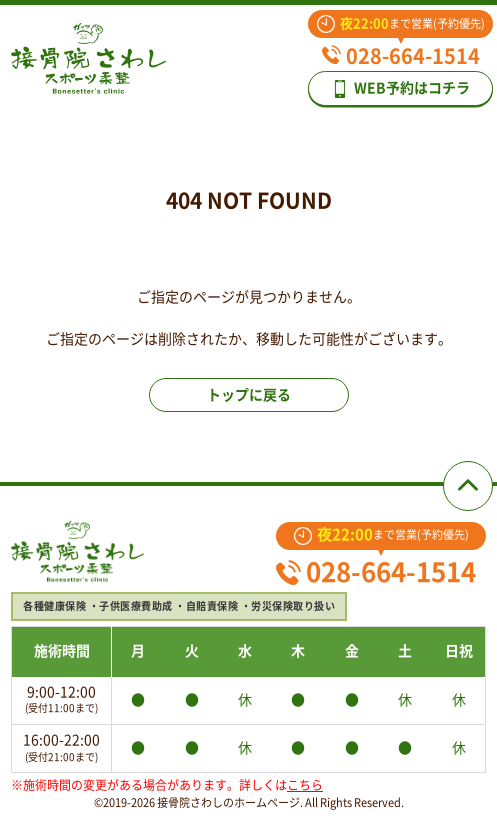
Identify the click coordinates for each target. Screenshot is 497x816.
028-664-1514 (401, 56)
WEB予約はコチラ (400, 89)
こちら (305, 785)
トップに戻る (249, 395)
